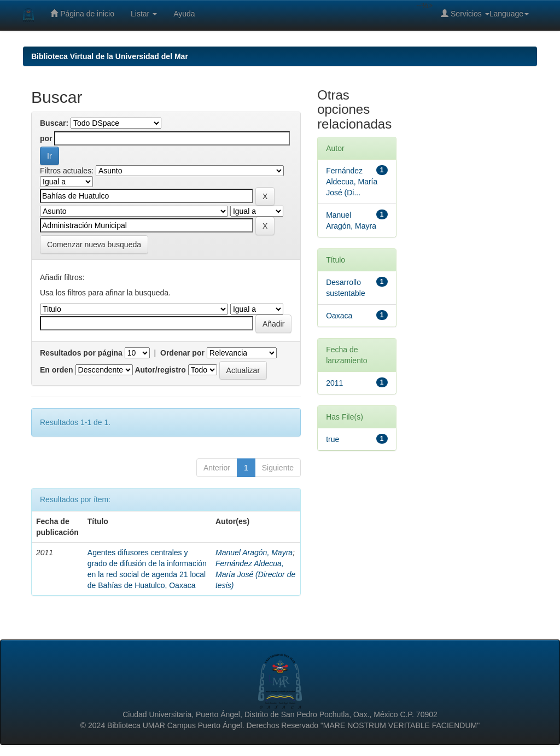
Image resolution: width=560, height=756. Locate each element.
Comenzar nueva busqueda (94, 245)
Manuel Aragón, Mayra (254, 553)
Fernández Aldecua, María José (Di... (352, 182)
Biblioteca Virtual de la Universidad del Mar (110, 56)
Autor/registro (160, 370)
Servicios (465, 13)
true (332, 439)
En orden (57, 370)
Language (509, 14)
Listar (144, 14)
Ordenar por (182, 353)
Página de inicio (82, 13)
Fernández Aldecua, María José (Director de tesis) (255, 574)
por (46, 138)
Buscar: (54, 123)
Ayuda (184, 14)
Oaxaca (339, 316)
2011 (334, 383)
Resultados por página (81, 353)
